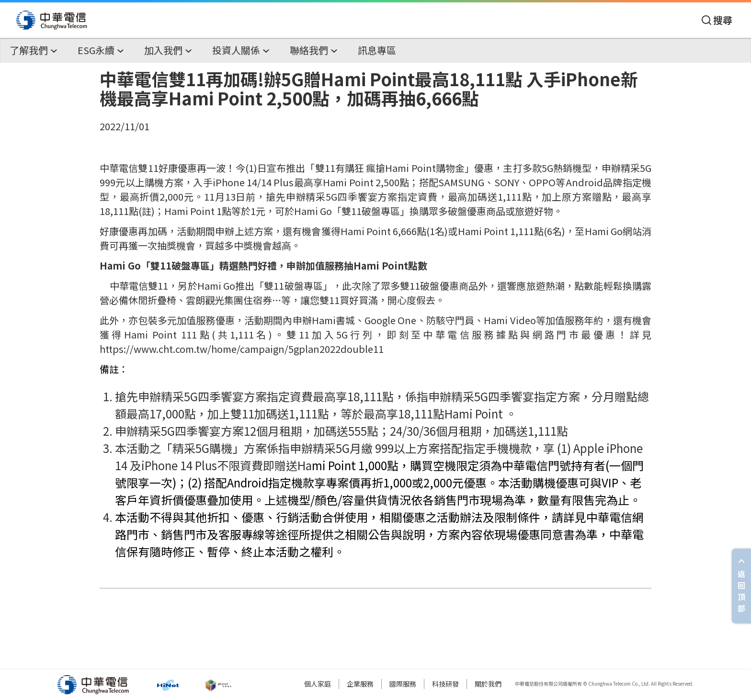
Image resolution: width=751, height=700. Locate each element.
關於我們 (488, 684)
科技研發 (445, 684)
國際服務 (403, 684)
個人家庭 (318, 684)
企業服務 (360, 684)
